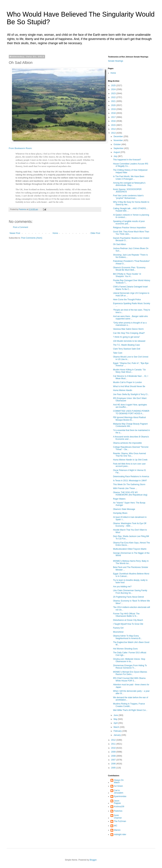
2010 (114, 748)
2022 (114, 97)
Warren (117, 830)
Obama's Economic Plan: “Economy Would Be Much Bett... (129, 269)
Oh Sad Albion (120, 244)
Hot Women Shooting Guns (125, 649)
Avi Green (118, 786)
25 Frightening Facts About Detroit (128, 597)
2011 (114, 744)
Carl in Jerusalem (119, 792)
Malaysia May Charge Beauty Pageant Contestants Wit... (130, 425)
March (117, 727)
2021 (114, 101)
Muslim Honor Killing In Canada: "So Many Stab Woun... (129, 371)
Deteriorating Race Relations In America (131, 477)
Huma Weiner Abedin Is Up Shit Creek (130, 460)
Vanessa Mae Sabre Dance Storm (128, 329)
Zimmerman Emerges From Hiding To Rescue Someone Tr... (130, 667)
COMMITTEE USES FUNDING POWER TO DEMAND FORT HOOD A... (131, 412)
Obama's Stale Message (124, 509)
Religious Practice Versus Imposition (129, 228)
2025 (114, 86)
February (118, 731)
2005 (114, 768)
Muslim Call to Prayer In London (127, 382)
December (119, 136)
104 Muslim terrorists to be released (129, 341)
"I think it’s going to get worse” (126, 337)
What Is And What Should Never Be (129, 386)
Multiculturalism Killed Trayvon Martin (130, 549)
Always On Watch (119, 781)
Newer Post (15, 233)
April (116, 723)
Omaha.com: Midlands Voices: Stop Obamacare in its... (129, 660)
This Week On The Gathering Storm (129, 484)
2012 (114, 740)
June (116, 715)
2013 (114, 133)
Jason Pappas (117, 802)
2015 (114, 125)
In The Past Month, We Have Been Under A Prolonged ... (129, 178)
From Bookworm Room (20, 148)
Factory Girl (118, 628)
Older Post (95, 233)
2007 (114, 760)
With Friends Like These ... (125, 488)
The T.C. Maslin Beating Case (126, 345)
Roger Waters (120, 499)
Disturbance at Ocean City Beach (128, 620)
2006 (114, 764)
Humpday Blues (120, 513)
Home (55, 233)
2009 (114, 752)
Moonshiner (118, 632)
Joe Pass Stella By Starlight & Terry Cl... (131, 394)
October (117, 144)
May (116, 719)
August (117, 152)
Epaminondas (120, 796)
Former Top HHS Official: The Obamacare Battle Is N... (126, 615)
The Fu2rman (120, 821)
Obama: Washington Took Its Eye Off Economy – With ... (130, 525)
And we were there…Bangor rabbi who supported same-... (130, 317)
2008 (114, 756)
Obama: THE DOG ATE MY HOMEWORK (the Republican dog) (130, 494)
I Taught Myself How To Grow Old (128, 624)
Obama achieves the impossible (127, 443)
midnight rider (120, 834)
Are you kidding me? (122, 587)
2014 (114, 129)
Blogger (93, 860)
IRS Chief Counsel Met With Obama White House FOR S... (129, 679)
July (116, 156)
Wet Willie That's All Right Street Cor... (130, 710)
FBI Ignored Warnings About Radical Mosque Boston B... (129, 419)
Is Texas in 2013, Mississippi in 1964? (130, 481)
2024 (114, 89)
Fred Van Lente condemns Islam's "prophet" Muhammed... (128, 197)
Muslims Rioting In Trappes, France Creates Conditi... (129, 705)
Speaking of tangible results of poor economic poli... (129, 223)
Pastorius (118, 811)
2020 (114, 105)
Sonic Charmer (118, 817)
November (119, 140)
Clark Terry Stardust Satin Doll (127, 349)
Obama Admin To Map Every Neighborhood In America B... (128, 637)
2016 (114, 121)
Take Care (118, 353)
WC (116, 826)
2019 (114, 109)
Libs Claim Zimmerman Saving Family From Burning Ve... (130, 592)
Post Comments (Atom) (32, 238)
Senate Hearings (116, 61)
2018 (114, 113)
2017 (114, 117)
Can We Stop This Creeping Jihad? (129, 333)
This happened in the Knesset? (127, 160)
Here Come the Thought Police (127, 300)
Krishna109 (119, 807)
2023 (114, 93)
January (117, 735)
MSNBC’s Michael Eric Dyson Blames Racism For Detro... (130, 673)
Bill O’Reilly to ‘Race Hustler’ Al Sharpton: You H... (127, 275)
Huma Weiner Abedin (123, 390)
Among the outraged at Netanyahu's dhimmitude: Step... (129, 184)
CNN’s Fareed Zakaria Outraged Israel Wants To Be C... (130, 288)
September (119, 148)
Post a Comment (21, 227)
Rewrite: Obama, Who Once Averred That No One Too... (130, 455)
